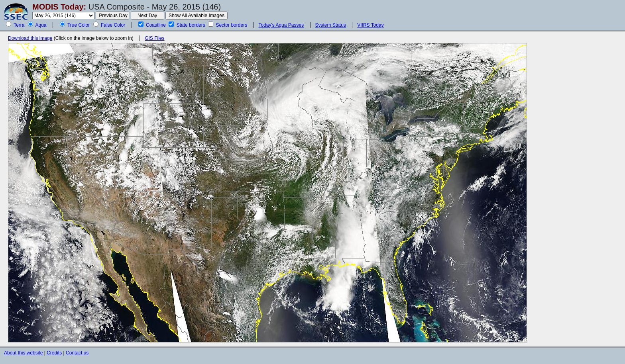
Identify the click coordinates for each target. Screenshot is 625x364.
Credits (54, 353)
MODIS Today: (59, 7)
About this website (23, 353)
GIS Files (154, 38)
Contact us (77, 353)
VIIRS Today (370, 25)
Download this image (30, 38)
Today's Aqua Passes (281, 25)
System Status (331, 25)
